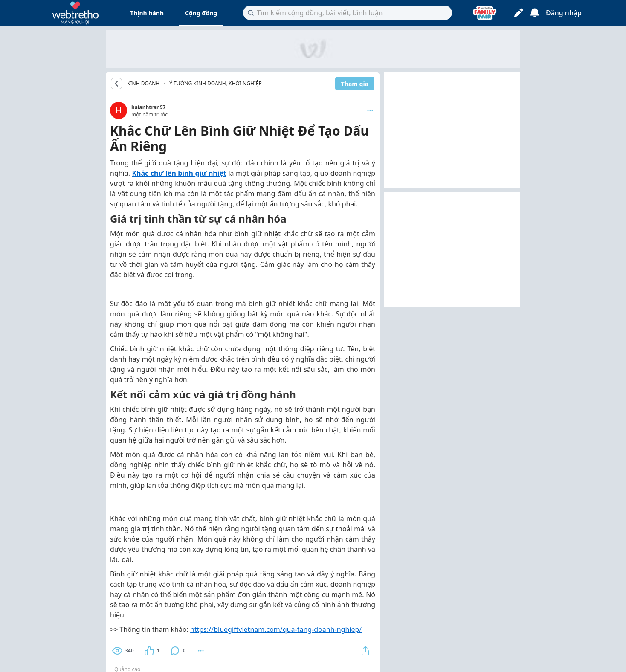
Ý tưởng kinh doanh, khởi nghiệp (216, 83)
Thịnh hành (147, 13)
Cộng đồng (201, 13)
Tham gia (355, 84)
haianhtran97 (148, 107)
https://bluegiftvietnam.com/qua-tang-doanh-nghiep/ (276, 629)
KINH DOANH (143, 84)
